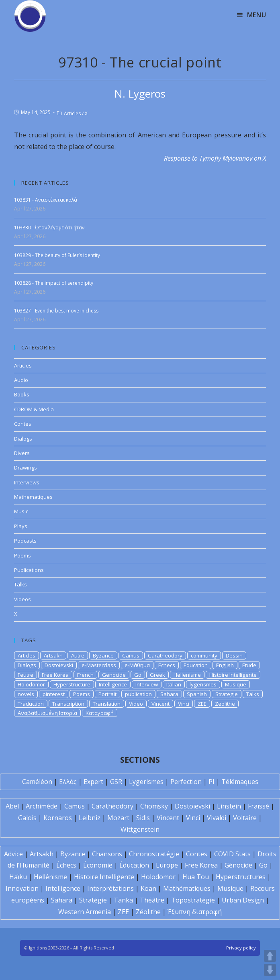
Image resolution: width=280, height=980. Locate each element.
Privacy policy (241, 948)
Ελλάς (68, 782)
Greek (157, 675)
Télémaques (240, 782)
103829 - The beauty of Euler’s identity (57, 255)
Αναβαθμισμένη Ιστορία (47, 713)
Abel (12, 806)
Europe (167, 865)
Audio (21, 380)
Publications (29, 570)
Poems (22, 555)
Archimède (42, 806)
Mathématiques (187, 888)
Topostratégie (193, 900)
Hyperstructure (72, 684)
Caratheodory (165, 655)
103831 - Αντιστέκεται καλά (46, 200)
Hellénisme (50, 877)
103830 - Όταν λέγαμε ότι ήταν (49, 228)
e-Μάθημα (137, 665)
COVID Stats (232, 854)
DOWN (270, 970)
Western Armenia (85, 912)
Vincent (160, 704)
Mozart (118, 818)
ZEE (202, 704)
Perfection (186, 782)
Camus (131, 655)
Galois (27, 818)
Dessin (234, 655)
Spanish (197, 694)
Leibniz (90, 818)
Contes (23, 424)
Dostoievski (59, 665)
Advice (13, 854)
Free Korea (55, 675)
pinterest (54, 694)
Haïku (18, 877)
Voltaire (245, 818)
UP (270, 956)
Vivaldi (217, 818)
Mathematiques (33, 497)
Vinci (184, 704)
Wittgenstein (140, 829)
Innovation (22, 888)
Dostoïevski (192, 806)
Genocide (114, 675)
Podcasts (25, 541)
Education (196, 665)
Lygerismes (146, 782)
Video (136, 704)
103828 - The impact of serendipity (54, 283)
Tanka (123, 900)
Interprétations (110, 888)
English (225, 665)
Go (138, 675)
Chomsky (154, 806)
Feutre (26, 675)
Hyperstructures (241, 877)
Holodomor (31, 684)
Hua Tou (196, 877)
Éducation (134, 865)
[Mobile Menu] (252, 15)
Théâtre (152, 900)
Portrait (107, 694)
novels (26, 694)
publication (138, 694)
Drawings (26, 468)
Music (21, 511)
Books (22, 394)
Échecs (66, 865)
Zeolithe (225, 704)
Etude (249, 665)
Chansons (107, 854)
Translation (107, 704)
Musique (236, 684)
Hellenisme (187, 675)
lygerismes (203, 684)
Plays (21, 526)
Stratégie (93, 900)
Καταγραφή (100, 713)
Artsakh (53, 655)
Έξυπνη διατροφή (195, 912)
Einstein (229, 806)
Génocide (238, 865)
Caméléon (37, 782)
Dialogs (23, 439)
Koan (148, 888)
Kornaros (58, 818)
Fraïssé (259, 806)
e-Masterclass (99, 665)
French (85, 675)
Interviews (27, 482)
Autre (78, 655)
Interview (147, 684)
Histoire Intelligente (233, 675)
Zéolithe (148, 912)
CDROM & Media (34, 409)
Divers (22, 453)
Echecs (167, 665)
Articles (72, 113)
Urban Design (243, 900)
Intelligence (113, 684)
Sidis (143, 818)
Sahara (169, 694)
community (204, 655)
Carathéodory (112, 806)
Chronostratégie (154, 854)
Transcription (68, 704)
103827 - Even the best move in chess (56, 311)
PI (212, 782)
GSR (116, 782)
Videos (22, 599)
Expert (93, 782)
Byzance (103, 655)
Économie (98, 865)
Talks (20, 584)
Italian (174, 684)
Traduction (31, 704)
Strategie (227, 694)
